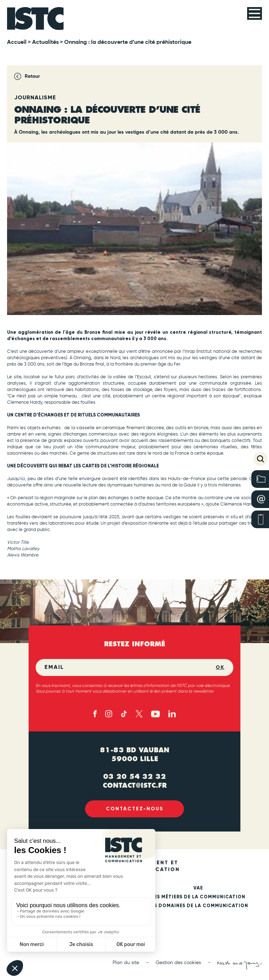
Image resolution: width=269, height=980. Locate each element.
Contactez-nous (135, 809)
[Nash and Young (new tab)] (240, 965)
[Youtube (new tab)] (156, 714)
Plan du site (126, 963)
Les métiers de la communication (198, 897)
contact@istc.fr (135, 785)
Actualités (45, 42)
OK (220, 667)
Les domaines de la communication (198, 906)
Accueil (17, 42)
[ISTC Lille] (35, 19)
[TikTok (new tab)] (124, 714)
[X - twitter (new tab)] (139, 714)
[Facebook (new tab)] (95, 714)
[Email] (130, 667)
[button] (261, 459)
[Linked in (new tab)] (172, 714)
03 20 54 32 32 (134, 777)
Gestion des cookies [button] (178, 963)
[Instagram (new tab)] (109, 714)
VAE (198, 888)
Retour (32, 76)
